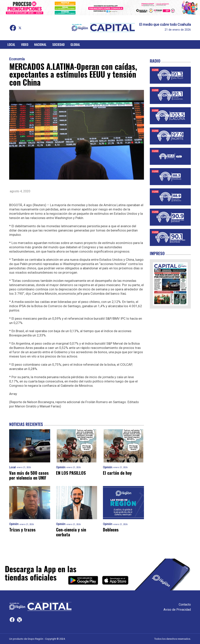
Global (75, 44)
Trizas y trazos (22, 530)
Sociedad (58, 44)
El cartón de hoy (117, 473)
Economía (17, 59)
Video (25, 44)
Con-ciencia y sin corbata (71, 532)
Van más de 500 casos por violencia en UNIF (29, 475)
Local (11, 44)
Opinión (61, 467)
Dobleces (111, 530)
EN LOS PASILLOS (71, 473)
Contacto (185, 605)
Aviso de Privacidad (177, 610)
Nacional (40, 44)
